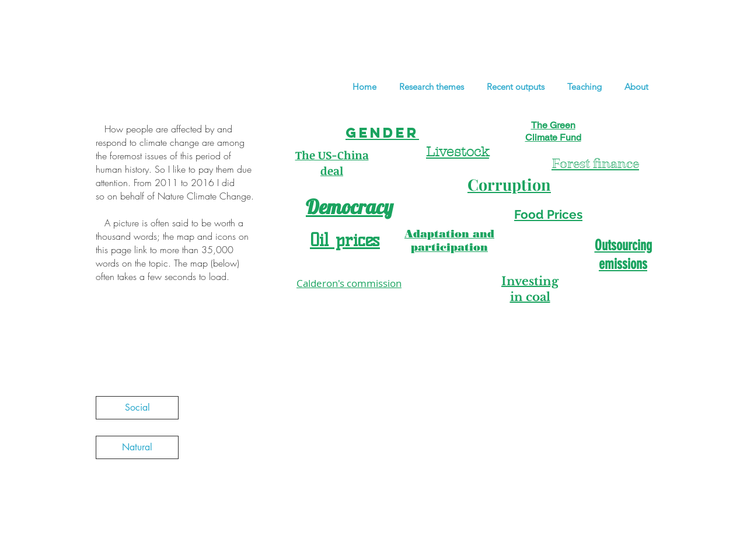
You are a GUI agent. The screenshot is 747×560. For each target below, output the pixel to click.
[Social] (137, 408)
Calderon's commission (349, 283)
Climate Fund (553, 137)
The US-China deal (332, 163)
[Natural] (137, 447)
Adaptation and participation (449, 241)
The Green (553, 125)
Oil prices (345, 240)
